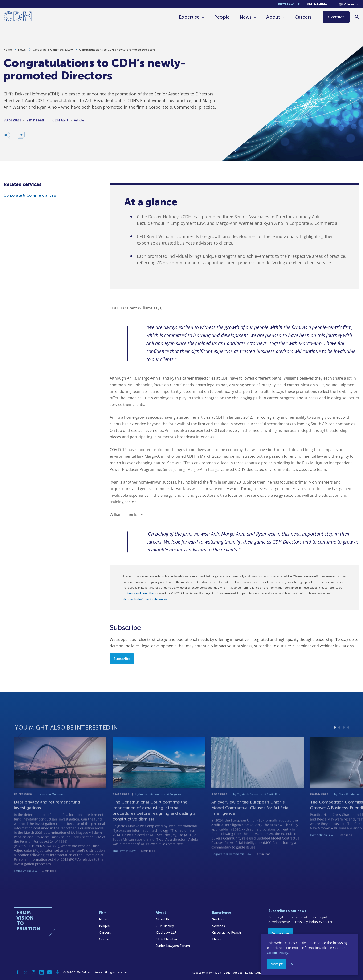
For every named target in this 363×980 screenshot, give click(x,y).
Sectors (218, 919)
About (273, 17)
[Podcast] (57, 972)
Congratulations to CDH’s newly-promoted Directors (117, 52)
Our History (165, 926)
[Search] (357, 17)
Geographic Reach (226, 933)
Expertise (189, 17)
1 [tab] (335, 742)
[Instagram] (33, 972)
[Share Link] (8, 137)
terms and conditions (142, 593)
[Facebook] (17, 972)
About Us (163, 919)
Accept (277, 964)
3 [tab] (344, 742)
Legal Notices (233, 973)
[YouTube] (49, 972)
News (246, 17)
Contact (105, 939)
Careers (303, 17)
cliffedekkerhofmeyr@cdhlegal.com (147, 599)
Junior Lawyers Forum (173, 946)
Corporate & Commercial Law (53, 52)
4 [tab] (348, 742)
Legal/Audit (253, 973)
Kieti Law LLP (289, 4)
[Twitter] (25, 972)
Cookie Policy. (278, 953)
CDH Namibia (317, 4)
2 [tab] (339, 742)
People (222, 17)
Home (8, 52)
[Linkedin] (41, 972)
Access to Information (206, 973)
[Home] (18, 17)
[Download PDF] (21, 137)
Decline (296, 964)
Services (219, 926)
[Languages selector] (349, 4)
